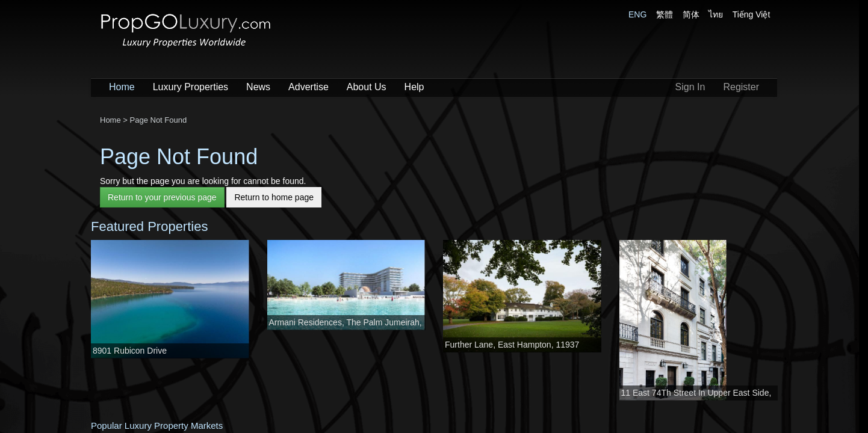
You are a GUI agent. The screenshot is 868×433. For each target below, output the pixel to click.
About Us (367, 87)
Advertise (308, 87)
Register (741, 87)
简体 (691, 14)
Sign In (690, 87)
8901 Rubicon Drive (130, 351)
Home (122, 87)
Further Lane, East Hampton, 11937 (512, 345)
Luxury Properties (191, 87)
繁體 (665, 14)
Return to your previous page (162, 197)
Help (414, 87)
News (258, 87)
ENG (637, 14)
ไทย (716, 14)
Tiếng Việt (752, 14)
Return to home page (274, 197)
